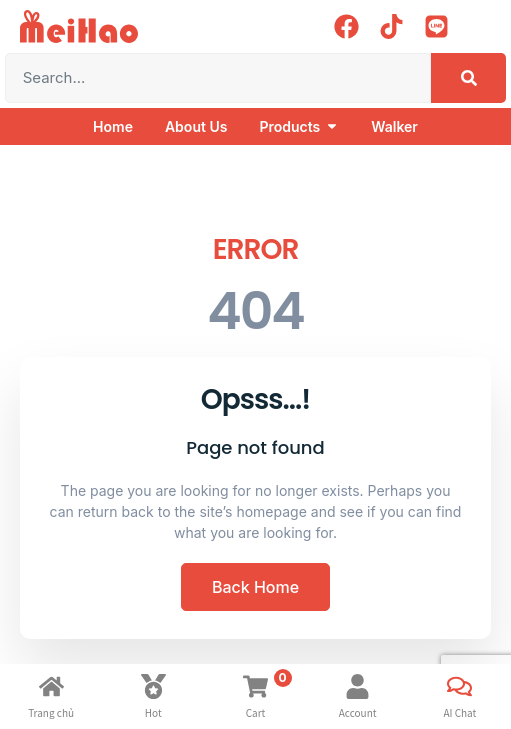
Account (358, 712)
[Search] (468, 78)
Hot (153, 712)
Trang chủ (51, 712)
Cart (256, 712)
